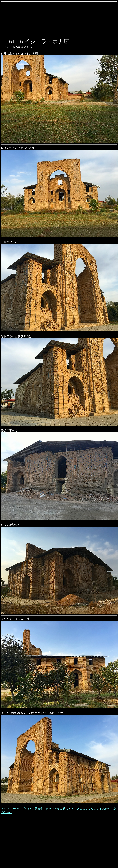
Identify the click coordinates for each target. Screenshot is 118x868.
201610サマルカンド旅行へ (94, 809)
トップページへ (11, 809)
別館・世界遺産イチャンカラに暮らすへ (49, 809)
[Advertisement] (30, 19)
